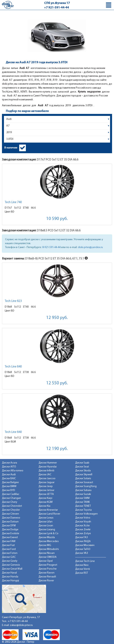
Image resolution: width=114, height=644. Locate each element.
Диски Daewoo (11, 518)
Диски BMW (9, 486)
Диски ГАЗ (81, 537)
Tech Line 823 (13, 301)
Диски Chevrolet (12, 506)
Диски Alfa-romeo (13, 471)
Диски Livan (46, 526)
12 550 (57, 383)
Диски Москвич (85, 545)
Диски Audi (9, 475)
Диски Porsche (48, 569)
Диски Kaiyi (45, 498)
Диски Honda (10, 577)
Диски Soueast (84, 482)
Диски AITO (9, 467)
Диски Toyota (83, 510)
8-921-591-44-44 (51, 247)
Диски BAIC (9, 479)
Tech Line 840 (13, 367)
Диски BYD (9, 490)
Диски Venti (83, 569)
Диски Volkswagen (86, 514)
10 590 (57, 219)
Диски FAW (9, 541)
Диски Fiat (8, 545)
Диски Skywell (84, 475)
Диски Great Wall (12, 569)
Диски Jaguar (47, 482)
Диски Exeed (10, 537)
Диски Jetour (46, 490)
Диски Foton (10, 553)
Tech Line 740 (13, 202)
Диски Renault (47, 577)
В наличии (11, 148)
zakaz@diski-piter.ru (21, 625)
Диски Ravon (47, 573)
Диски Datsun (10, 522)
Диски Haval (9, 573)
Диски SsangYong (86, 486)
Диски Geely (10, 561)
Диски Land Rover (49, 514)
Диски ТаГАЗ (83, 549)
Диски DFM (9, 526)
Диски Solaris (83, 479)
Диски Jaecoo (47, 479)
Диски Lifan (46, 522)
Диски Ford (9, 549)
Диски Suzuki (83, 494)
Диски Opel (46, 561)
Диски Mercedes (49, 541)
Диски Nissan (47, 553)
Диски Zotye (83, 534)
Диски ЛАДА (83, 541)
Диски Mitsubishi (49, 549)
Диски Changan (11, 498)
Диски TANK (82, 502)
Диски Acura (9, 463)
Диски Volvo (83, 518)
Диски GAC (9, 557)
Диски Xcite (82, 526)
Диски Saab (82, 463)
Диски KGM (46, 502)
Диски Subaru (83, 490)
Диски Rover (46, 581)
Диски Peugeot (48, 565)
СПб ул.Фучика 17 (57, 3)
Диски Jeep (46, 486)
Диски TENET (83, 506)
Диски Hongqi (10, 581)
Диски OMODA (48, 557)
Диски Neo (82, 565)
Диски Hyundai (48, 467)
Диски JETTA (46, 494)
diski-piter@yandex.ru (90, 247)
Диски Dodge (10, 530)
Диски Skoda (83, 471)
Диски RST (82, 573)
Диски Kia (44, 506)
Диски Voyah (83, 522)
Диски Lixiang (47, 530)
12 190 (57, 449)
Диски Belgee (10, 482)
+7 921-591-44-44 (57, 8)
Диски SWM (82, 498)
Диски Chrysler (11, 510)
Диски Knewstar (48, 510)
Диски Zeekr (83, 530)
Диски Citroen (10, 514)
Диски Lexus (46, 518)
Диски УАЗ (82, 553)
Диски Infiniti (46, 471)
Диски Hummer (48, 463)
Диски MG (45, 545)
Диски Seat (82, 467)
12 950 (57, 318)
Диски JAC (45, 475)
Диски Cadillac (11, 494)
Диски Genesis (11, 565)
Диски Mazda (47, 537)
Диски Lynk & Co (48, 534)
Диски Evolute (11, 534)
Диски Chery (10, 502)
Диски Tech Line (85, 561)
